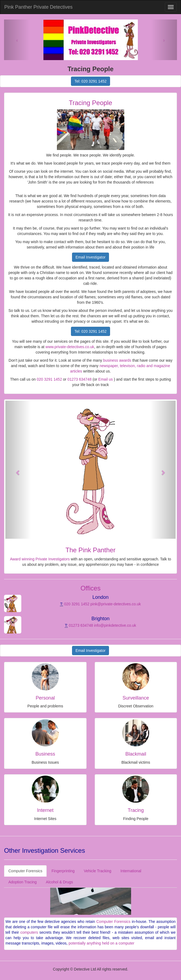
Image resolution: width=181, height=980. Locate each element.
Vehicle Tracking (98, 871)
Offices (90, 588)
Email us (105, 379)
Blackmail (136, 754)
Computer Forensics (25, 871)
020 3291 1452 (49, 379)
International (131, 871)
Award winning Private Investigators (40, 559)
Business (45, 754)
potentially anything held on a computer (101, 943)
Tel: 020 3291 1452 (90, 81)
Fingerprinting (63, 871)
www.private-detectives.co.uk (70, 347)
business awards (117, 360)
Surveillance (136, 698)
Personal (45, 698)
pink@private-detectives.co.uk (116, 604)
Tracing (136, 810)
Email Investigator (90, 257)
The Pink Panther (90, 550)
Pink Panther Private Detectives (38, 7)
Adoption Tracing (23, 882)
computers (29, 932)
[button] (18, 470)
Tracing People (90, 103)
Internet (45, 810)
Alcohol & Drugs (59, 882)
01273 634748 (80, 379)
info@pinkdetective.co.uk (115, 625)
